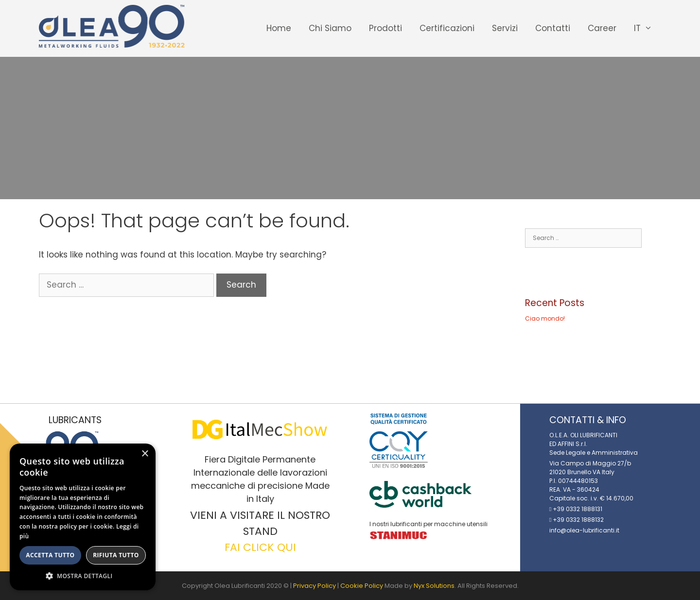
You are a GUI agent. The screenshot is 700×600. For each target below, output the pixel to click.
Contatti (553, 28)
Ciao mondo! (545, 318)
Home (279, 28)
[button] (83, 576)
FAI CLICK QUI (260, 547)
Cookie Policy (362, 586)
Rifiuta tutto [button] (116, 555)
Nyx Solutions (434, 586)
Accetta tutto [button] (50, 555)
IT (647, 28)
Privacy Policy (315, 586)
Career (602, 28)
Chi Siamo (330, 28)
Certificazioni (447, 28)
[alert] (83, 517)
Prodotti (385, 28)
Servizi (505, 28)
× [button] (145, 454)
